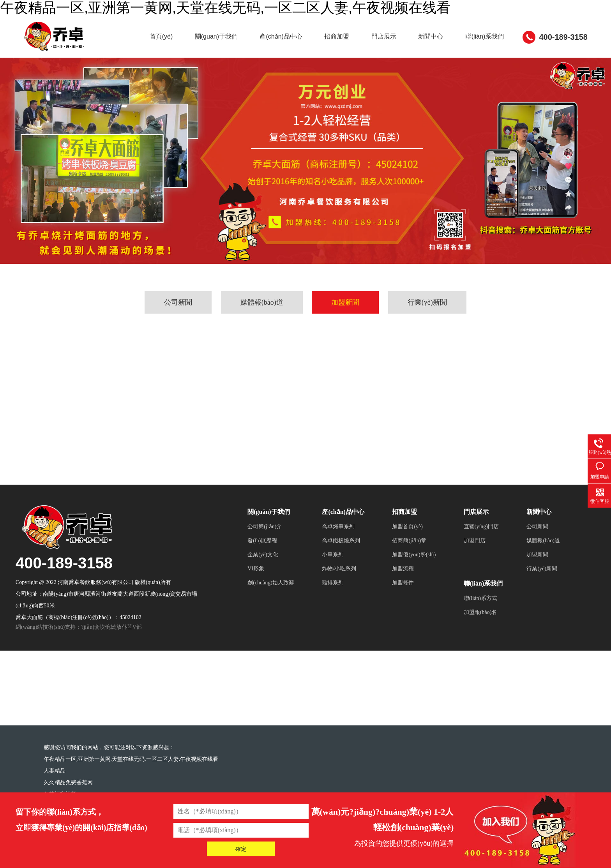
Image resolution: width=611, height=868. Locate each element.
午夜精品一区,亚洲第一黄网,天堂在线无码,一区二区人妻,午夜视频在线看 (131, 787)
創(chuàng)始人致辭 (271, 611)
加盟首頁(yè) (407, 555)
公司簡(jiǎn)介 (265, 555)
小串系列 (333, 583)
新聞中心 (489, 64)
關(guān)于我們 (236, 64)
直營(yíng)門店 (481, 555)
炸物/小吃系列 (339, 597)
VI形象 (256, 597)
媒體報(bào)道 (262, 330)
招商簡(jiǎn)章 (409, 569)
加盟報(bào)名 (480, 640)
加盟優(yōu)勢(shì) (414, 583)
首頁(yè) (172, 64)
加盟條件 (403, 611)
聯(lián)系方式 (480, 626)
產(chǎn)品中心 (310, 64)
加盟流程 (403, 597)
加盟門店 (475, 569)
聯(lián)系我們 (553, 64)
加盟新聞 (345, 330)
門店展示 (433, 64)
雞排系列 (333, 611)
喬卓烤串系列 (338, 555)
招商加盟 (376, 64)
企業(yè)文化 (263, 583)
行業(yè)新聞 (427, 330)
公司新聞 (178, 330)
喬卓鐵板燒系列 (341, 569)
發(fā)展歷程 (262, 569)
